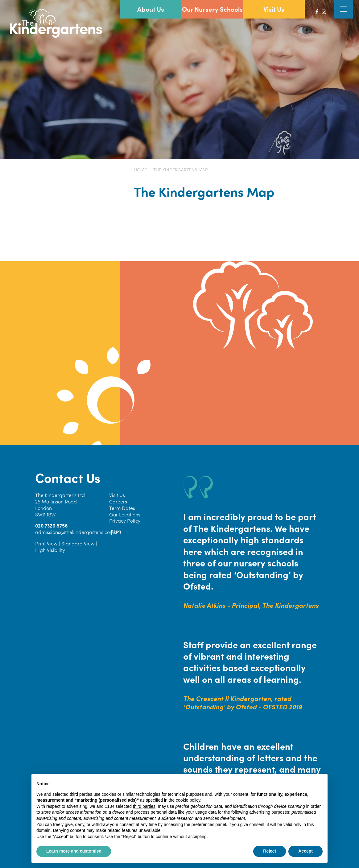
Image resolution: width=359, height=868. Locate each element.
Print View (46, 543)
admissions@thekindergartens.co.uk (76, 532)
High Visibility (50, 550)
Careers (118, 501)
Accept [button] (305, 851)
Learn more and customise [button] (74, 851)
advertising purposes (269, 812)
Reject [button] (270, 851)
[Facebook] (317, 11)
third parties (144, 806)
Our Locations (125, 514)
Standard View (78, 543)
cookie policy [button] (188, 800)
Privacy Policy (125, 520)
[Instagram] (324, 11)
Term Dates (122, 508)
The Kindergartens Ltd (60, 495)
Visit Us (117, 495)
